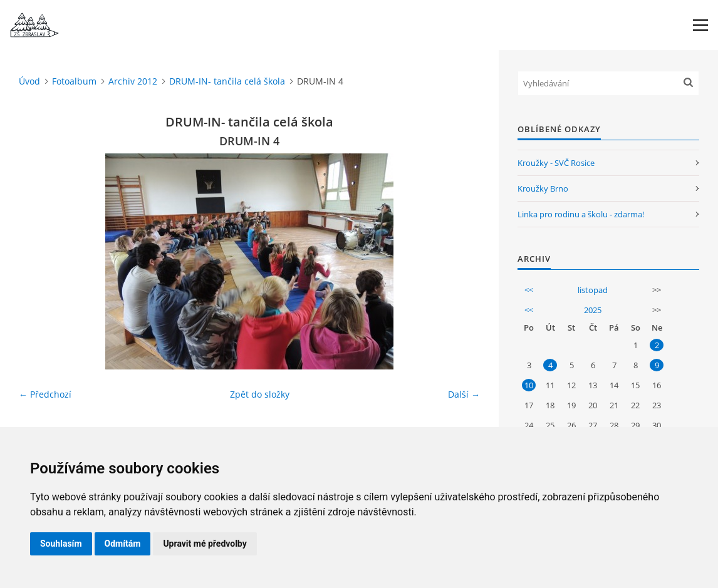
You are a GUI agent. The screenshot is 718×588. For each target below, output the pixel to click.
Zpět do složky (260, 394)
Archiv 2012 (133, 81)
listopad (593, 290)
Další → (464, 394)
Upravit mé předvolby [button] (205, 544)
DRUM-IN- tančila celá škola (227, 81)
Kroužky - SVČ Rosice (556, 163)
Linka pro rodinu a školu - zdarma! (581, 214)
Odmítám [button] (123, 544)
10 (529, 385)
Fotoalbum (74, 81)
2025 (593, 310)
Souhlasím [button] (61, 544)
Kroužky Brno (543, 188)
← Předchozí (45, 394)
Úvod (29, 81)
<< (529, 290)
